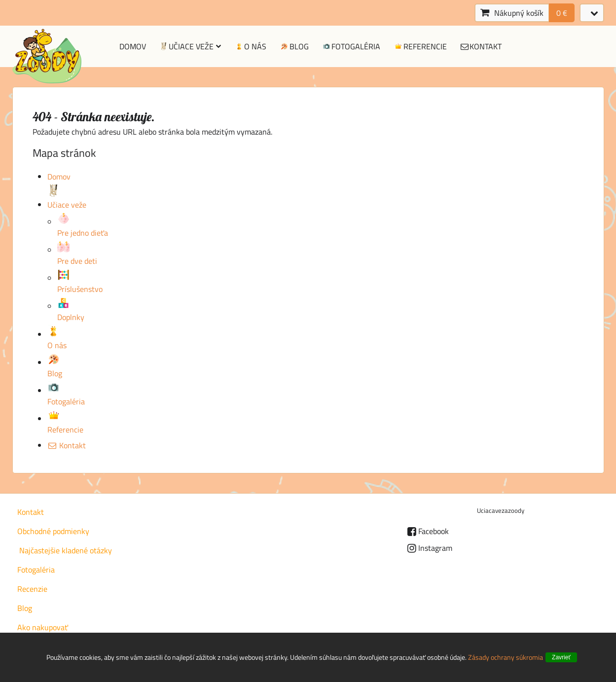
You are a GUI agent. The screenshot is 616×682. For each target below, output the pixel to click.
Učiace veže (190, 46)
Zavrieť (561, 657)
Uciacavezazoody (501, 510)
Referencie (420, 46)
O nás (250, 46)
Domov (133, 46)
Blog (294, 46)
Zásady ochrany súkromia (506, 657)
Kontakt (481, 46)
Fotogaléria (351, 46)
